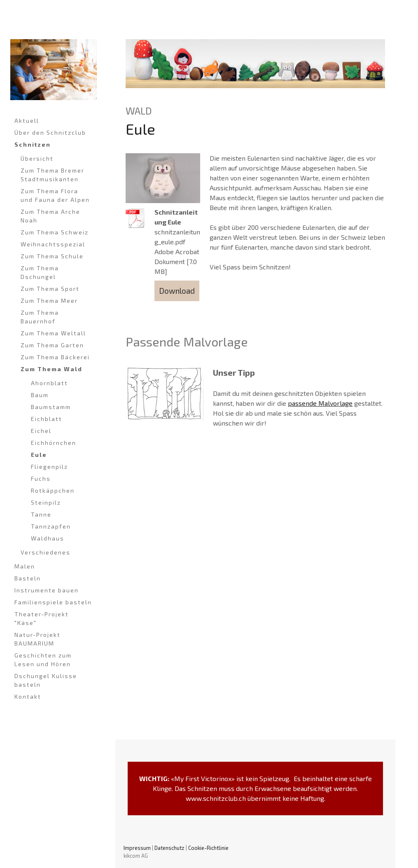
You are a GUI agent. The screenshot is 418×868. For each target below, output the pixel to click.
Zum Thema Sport (50, 289)
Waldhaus (48, 538)
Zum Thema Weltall (53, 333)
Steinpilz (46, 502)
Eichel (41, 431)
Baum (40, 395)
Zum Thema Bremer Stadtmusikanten (53, 175)
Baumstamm (51, 407)
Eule (39, 455)
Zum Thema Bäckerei (55, 357)
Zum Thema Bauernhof (40, 317)
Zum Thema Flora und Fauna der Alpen (55, 195)
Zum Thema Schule (52, 256)
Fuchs (41, 478)
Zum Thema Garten (52, 345)
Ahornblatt (49, 383)
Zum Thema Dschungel (40, 272)
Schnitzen (33, 144)
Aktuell (27, 120)
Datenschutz (169, 848)
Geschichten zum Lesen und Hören (43, 660)
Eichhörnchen (54, 443)
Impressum (137, 848)
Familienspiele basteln (53, 602)
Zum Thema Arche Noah (50, 216)
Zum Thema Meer (49, 301)
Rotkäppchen (53, 490)
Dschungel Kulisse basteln (46, 680)
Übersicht (37, 158)
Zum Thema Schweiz (55, 232)
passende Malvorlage (320, 403)
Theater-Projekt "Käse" (42, 618)
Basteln (28, 578)
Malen (25, 566)
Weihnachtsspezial (53, 244)
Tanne (41, 514)
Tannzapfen (51, 526)
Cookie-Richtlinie (208, 848)
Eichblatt (47, 419)
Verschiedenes (46, 552)
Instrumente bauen (47, 590)
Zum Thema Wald (51, 369)
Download (177, 291)
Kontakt (28, 696)
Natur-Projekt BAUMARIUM (37, 639)
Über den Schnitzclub (50, 132)
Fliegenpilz (49, 467)
